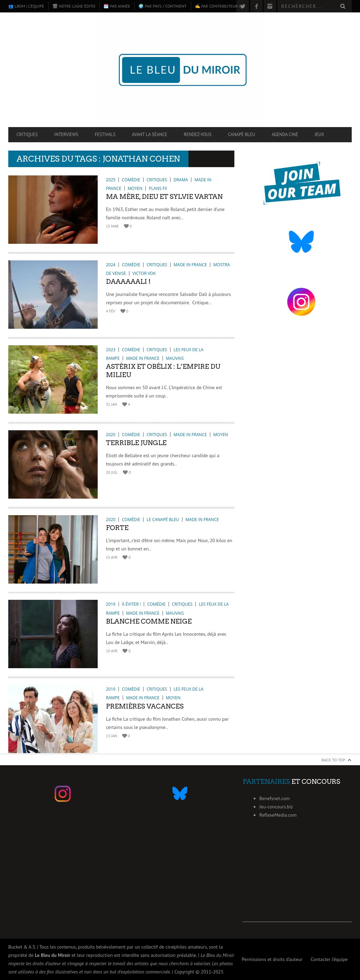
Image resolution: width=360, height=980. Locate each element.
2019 (111, 604)
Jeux (319, 134)
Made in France (190, 265)
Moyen (135, 188)
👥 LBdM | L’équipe (26, 6)
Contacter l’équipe (329, 959)
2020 (111, 435)
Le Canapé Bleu (163, 520)
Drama (181, 180)
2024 (111, 265)
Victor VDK (144, 273)
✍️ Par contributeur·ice (220, 6)
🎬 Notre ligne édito (74, 6)
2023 (111, 350)
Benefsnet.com (274, 798)
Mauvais (175, 358)
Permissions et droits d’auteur (272, 959)
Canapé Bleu (242, 134)
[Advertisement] (297, 879)
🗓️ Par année (117, 6)
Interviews (66, 134)
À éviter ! (131, 604)
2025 (111, 180)
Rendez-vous (197, 134)
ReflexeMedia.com (278, 815)
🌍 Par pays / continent (162, 6)
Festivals (105, 134)
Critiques (27, 134)
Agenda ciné (285, 134)
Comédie (131, 180)
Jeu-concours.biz (276, 807)
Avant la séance (149, 134)
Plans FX (158, 188)
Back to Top (334, 760)
